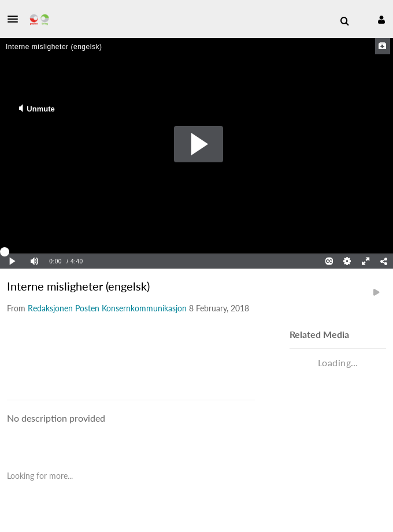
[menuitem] (344, 21)
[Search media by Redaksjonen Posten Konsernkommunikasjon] (107, 308)
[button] (16, 19)
